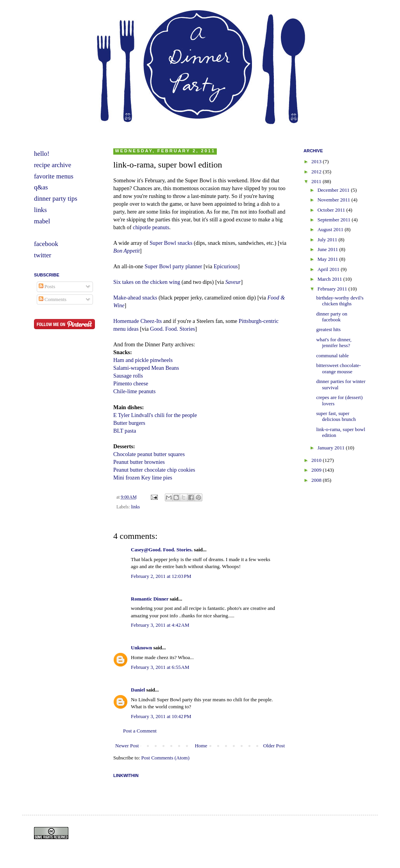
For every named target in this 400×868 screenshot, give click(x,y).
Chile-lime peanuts (134, 391)
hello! (42, 154)
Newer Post (127, 746)
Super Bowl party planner (173, 266)
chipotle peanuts (151, 227)
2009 (317, 470)
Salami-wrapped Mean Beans (146, 368)
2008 (317, 480)
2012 (317, 172)
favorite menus (54, 176)
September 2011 (335, 220)
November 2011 (335, 200)
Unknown (141, 648)
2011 (317, 181)
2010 (317, 460)
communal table (332, 356)
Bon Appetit (127, 251)
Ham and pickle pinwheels (143, 360)
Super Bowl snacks (171, 243)
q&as (41, 187)
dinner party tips (56, 199)
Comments (53, 299)
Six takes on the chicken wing (147, 282)
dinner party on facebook (331, 317)
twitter (43, 255)
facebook (46, 244)
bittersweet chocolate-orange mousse (338, 368)
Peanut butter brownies (139, 462)
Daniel (138, 690)
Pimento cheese (131, 383)
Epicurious (226, 266)
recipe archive (53, 165)
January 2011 (332, 448)
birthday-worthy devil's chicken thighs (340, 301)
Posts (47, 286)
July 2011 (328, 240)
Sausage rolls (128, 376)
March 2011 (330, 279)
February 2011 (333, 289)
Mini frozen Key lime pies (143, 478)
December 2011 (334, 190)
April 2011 (329, 269)
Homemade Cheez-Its (137, 321)
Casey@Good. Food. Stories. (162, 550)
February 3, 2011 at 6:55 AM (160, 667)
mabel (42, 221)
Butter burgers (129, 423)
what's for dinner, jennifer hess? (334, 343)
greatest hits (328, 329)
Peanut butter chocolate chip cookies (154, 470)
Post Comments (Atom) (166, 758)
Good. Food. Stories (172, 329)
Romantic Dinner (150, 599)
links (135, 507)
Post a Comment (140, 731)
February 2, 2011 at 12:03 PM (161, 576)
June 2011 (329, 249)
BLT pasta (125, 431)
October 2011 (332, 210)
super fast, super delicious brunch (336, 416)
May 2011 (329, 259)
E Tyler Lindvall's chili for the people (155, 415)
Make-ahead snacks (135, 298)
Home (201, 746)
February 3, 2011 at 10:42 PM (161, 716)
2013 (317, 161)
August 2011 (331, 229)
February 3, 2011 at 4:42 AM (160, 625)
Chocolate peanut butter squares (149, 454)
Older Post (274, 746)
